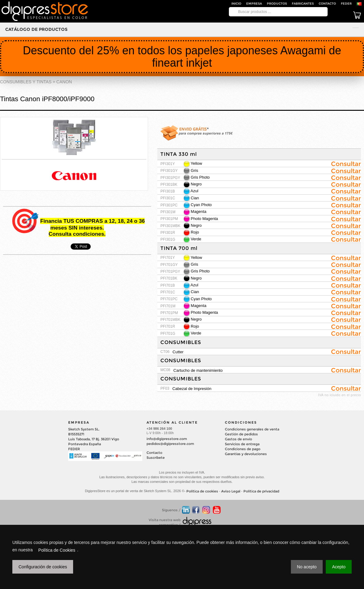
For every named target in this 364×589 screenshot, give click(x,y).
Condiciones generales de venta (252, 429)
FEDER (346, 4)
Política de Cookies (57, 550)
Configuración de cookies (43, 567)
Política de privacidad (261, 491)
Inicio (236, 4)
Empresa (254, 4)
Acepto (339, 567)
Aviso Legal (231, 491)
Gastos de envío (238, 439)
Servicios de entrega (242, 444)
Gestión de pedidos (241, 434)
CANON (64, 82)
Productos (277, 4)
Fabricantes (303, 4)
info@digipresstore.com (167, 439)
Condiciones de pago (243, 449)
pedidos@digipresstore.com (170, 444)
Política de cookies (202, 491)
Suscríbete (156, 458)
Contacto (327, 4)
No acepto (307, 567)
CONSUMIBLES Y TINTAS (26, 82)
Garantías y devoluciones (246, 454)
